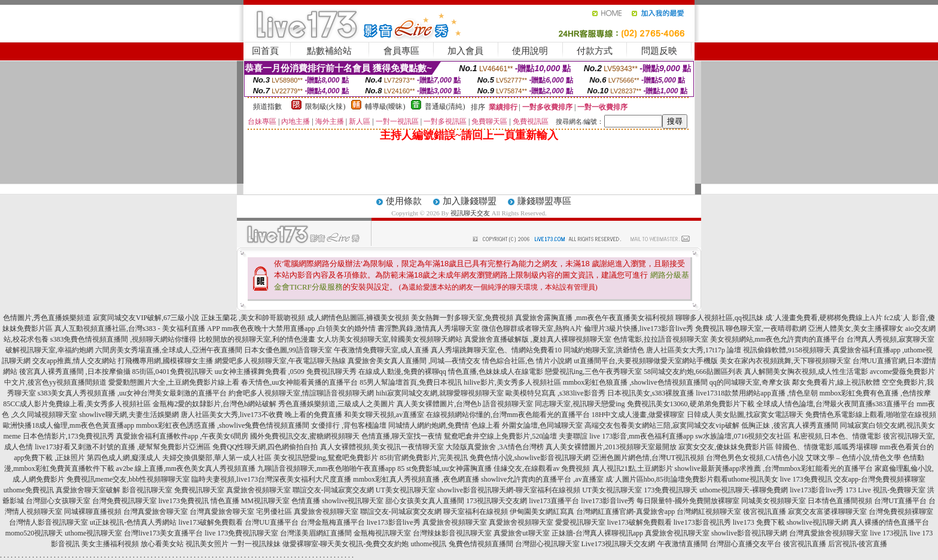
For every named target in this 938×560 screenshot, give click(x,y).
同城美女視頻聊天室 (773, 501)
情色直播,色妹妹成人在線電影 (496, 372)
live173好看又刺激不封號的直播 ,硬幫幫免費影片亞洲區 (123, 447)
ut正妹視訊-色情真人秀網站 (133, 522)
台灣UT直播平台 (900, 501)
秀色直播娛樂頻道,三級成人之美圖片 (336, 404)
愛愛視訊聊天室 (580, 522)
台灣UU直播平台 (271, 522)
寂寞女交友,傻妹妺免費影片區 (726, 447)
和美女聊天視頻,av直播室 (384, 415)
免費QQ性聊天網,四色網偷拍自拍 (265, 447)
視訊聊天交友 (470, 213)
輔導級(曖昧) (385, 106)
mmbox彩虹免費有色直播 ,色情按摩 (875, 393)
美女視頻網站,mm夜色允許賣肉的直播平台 (778, 339)
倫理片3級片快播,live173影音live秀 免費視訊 (654, 328)
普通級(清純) (445, 106)
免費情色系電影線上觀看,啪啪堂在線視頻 (871, 415)
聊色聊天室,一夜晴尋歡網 (766, 328)
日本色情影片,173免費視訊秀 (68, 436)
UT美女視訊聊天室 (406, 490)
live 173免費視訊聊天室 (241, 533)
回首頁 (265, 51)
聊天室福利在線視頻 (476, 512)
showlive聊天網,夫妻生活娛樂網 (129, 415)
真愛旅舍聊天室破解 (88, 490)
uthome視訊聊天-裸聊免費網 (744, 490)
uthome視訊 (429, 544)
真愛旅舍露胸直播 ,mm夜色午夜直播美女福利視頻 (594, 318)
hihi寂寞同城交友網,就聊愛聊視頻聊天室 (440, 393)
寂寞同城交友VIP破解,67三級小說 (146, 318)
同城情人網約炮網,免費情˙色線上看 (444, 425)
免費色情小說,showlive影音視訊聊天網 (530, 458)
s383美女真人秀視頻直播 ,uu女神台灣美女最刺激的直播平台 (133, 393)
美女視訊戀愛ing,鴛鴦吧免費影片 (325, 458)
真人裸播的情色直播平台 (890, 522)
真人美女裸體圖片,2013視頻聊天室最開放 (611, 447)
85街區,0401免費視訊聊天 (173, 372)
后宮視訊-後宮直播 (858, 544)
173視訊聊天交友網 (497, 501)
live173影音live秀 (817, 490)
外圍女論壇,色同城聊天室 (542, 425)
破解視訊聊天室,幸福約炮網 (49, 350)
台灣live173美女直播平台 (163, 533)
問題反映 (659, 51)
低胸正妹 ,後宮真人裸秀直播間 (790, 425)
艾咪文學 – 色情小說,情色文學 (853, 458)
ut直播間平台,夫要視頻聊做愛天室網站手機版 (645, 361)
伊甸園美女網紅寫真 (542, 512)
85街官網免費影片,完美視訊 (424, 458)
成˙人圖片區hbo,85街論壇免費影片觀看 (667, 479)
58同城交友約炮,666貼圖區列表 (693, 372)
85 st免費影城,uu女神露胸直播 (444, 468)
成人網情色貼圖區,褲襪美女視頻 (358, 318)
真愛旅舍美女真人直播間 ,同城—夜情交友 (414, 361)
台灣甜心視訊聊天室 (547, 544)
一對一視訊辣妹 (255, 544)
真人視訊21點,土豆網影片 (633, 468)
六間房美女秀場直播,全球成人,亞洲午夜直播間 (169, 350)
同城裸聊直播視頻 (93, 512)
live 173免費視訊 (806, 479)
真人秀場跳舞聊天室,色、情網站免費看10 (496, 350)
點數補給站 (329, 51)
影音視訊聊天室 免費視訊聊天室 (173, 490)
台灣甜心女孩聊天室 (58, 501)
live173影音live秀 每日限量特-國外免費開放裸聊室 (660, 501)
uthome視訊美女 (753, 479)
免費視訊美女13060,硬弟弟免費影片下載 (691, 404)
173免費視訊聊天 (671, 490)
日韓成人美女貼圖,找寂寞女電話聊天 (745, 415)
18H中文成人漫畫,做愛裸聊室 (638, 415)
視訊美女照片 (207, 544)
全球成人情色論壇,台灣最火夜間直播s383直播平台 (836, 404)
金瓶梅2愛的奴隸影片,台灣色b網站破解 (214, 404)
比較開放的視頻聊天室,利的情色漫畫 (257, 339)
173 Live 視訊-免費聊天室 (885, 490)
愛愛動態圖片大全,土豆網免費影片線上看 (174, 382)
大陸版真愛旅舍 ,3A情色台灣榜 (495, 447)
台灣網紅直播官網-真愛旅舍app (625, 512)
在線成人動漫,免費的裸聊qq (402, 372)
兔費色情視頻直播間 (481, 544)
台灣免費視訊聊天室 (124, 501)
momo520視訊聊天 (34, 533)
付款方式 (595, 51)
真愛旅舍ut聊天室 (521, 533)
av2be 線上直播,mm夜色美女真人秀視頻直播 (186, 468)
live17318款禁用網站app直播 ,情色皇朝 (756, 393)
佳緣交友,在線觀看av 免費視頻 (542, 468)
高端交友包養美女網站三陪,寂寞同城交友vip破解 (662, 425)
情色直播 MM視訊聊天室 (250, 501)
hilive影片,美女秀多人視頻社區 (512, 382)
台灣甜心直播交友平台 (745, 544)
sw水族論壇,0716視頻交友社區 (743, 436)
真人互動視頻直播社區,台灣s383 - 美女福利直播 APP (137, 328)
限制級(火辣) (325, 106)
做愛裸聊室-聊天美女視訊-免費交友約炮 (346, 544)
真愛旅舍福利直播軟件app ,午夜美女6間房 (182, 436)
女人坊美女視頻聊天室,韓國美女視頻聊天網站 (390, 339)
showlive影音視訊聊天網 (749, 533)
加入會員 (465, 51)
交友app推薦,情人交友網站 (74, 361)
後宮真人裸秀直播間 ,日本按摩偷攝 (75, 372)
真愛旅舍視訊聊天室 (677, 533)
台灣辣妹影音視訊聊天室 (452, 533)
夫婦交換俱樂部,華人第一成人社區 (217, 458)
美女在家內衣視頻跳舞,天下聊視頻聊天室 (785, 361)
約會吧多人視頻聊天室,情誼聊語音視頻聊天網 (301, 393)
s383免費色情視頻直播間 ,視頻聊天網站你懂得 (124, 339)
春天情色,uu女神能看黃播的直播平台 (299, 382)
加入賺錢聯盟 (470, 201)
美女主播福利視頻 (110, 544)
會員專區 (401, 51)
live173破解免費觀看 (211, 522)
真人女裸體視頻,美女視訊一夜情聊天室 (382, 447)
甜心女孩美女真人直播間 (425, 501)
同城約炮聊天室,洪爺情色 (604, 350)
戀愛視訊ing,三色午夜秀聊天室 (593, 372)
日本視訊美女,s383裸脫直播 (651, 393)
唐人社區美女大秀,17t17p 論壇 (694, 350)
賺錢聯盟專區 (544, 201)
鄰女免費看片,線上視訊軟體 (836, 382)
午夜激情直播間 (683, 544)
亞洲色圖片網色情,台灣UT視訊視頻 (648, 458)
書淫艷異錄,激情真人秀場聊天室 (429, 328)
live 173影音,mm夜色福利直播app (641, 436)
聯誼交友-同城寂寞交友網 (333, 490)
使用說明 (530, 51)
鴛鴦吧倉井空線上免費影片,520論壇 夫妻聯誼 (516, 436)
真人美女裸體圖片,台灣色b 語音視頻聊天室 (465, 404)
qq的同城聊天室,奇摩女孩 (750, 382)
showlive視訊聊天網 (817, 522)
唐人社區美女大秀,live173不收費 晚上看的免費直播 (261, 415)
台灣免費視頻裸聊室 (901, 512)
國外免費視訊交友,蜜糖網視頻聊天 (305, 436)
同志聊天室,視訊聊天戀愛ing (580, 404)
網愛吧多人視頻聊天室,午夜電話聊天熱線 (280, 361)
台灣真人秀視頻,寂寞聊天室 (890, 339)
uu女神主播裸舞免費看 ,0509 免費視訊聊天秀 (286, 372)
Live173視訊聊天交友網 (619, 544)
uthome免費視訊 (29, 490)
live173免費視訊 (184, 501)
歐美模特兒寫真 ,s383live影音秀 (555, 393)
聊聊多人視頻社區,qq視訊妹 (719, 318)
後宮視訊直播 (765, 512)
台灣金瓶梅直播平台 (333, 522)
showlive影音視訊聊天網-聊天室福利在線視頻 (509, 490)
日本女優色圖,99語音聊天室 (288, 350)
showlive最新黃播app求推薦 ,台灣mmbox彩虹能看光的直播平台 (774, 468)
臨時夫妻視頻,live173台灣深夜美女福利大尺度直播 (271, 479)
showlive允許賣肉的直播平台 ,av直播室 (542, 479)
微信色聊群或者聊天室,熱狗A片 (532, 328)
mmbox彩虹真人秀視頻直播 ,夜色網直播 (416, 479)
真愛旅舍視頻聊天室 (258, 490)
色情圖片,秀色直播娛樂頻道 (47, 318)
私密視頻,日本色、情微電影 (837, 436)
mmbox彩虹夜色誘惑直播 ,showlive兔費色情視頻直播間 (223, 425)
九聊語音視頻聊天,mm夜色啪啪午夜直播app (326, 468)
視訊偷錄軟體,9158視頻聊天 (787, 350)
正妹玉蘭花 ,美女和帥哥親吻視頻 (253, 318)
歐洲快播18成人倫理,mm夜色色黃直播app (68, 425)
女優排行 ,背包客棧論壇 (349, 425)
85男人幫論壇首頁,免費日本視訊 (411, 382)
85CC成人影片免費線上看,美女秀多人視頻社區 (77, 404)
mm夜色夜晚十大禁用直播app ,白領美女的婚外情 (299, 328)
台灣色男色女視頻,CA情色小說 (755, 458)
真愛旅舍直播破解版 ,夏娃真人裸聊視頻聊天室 (538, 339)
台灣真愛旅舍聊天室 (156, 512)
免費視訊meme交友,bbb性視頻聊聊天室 (128, 479)
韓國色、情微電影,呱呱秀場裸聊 (826, 447)
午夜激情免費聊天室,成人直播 (381, 350)
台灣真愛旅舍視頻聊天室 (829, 533)
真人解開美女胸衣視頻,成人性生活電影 (806, 372)
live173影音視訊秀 (702, 522)
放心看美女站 (162, 544)
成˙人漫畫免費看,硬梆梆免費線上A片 (824, 318)
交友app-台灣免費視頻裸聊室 (880, 479)
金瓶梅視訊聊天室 (382, 533)
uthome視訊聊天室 (93, 533)
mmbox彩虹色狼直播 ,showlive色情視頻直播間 (635, 382)
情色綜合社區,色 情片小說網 (527, 361)
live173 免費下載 (759, 522)
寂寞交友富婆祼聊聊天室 (827, 512)
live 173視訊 (889, 533)
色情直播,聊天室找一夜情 (402, 436)
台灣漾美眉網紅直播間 (316, 533)
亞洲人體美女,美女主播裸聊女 (856, 328)
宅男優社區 (274, 512)
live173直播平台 (554, 501)
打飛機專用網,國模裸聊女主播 (165, 361)
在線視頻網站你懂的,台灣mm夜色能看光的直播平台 (508, 415)
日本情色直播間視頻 (840, 501)
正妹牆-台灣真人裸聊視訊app (597, 533)
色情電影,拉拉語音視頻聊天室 (661, 339)
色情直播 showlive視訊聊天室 (337, 501)
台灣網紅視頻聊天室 (709, 512)
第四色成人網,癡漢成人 (124, 458)
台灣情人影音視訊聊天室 (48, 522)
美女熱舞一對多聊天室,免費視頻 (462, 318)
